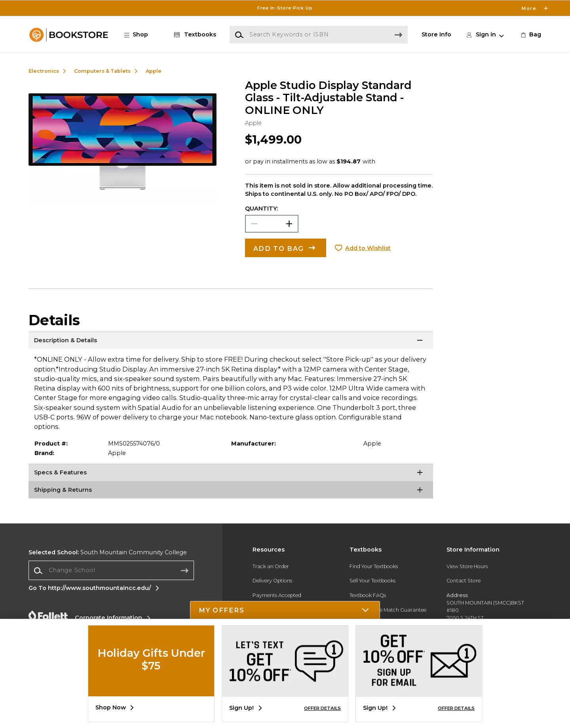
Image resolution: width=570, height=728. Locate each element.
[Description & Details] (231, 341)
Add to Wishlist (368, 248)
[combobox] (111, 571)
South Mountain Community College (108, 552)
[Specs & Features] (231, 474)
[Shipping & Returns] (231, 491)
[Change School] (111, 570)
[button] (140, 35)
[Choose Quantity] (272, 224)
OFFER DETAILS (322, 708)
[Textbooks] (194, 35)
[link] (530, 35)
